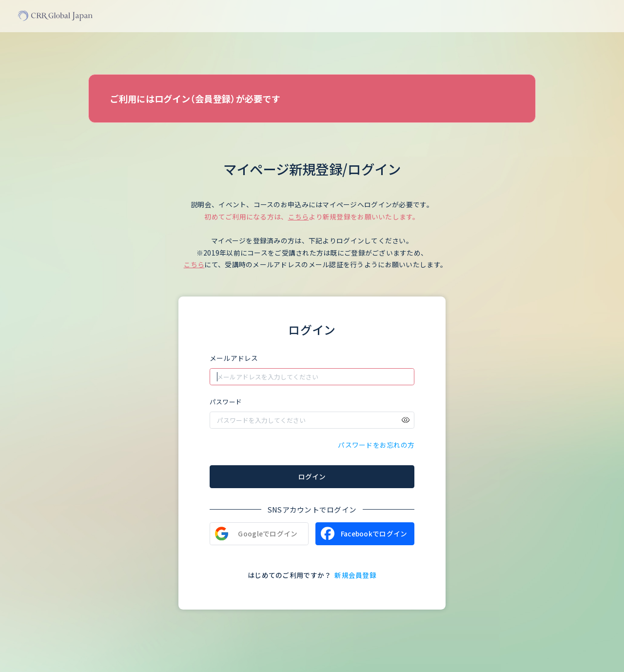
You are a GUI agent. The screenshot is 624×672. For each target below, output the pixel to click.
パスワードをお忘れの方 (376, 445)
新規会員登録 (355, 575)
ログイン (312, 476)
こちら (299, 217)
